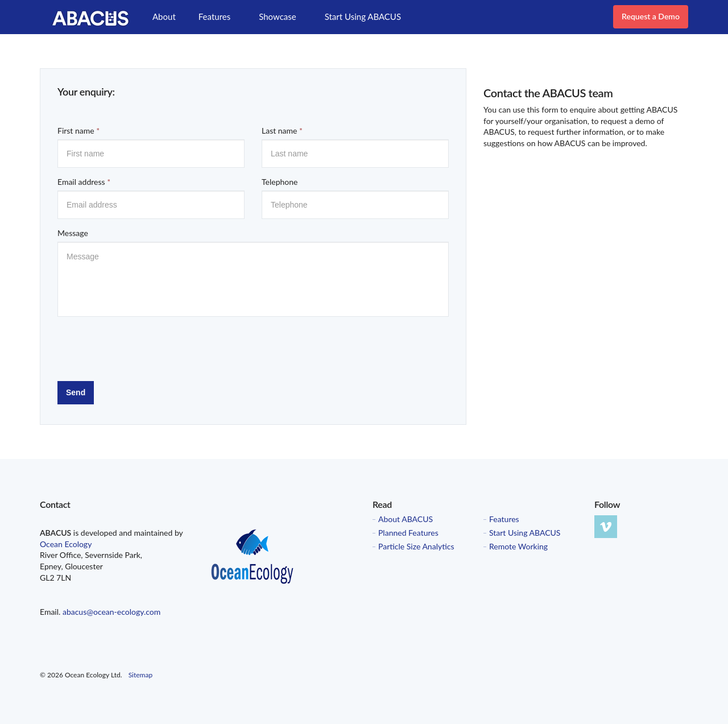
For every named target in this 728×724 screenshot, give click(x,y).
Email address (84, 182)
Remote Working (518, 547)
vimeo (606, 527)
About (164, 16)
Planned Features (408, 533)
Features (214, 16)
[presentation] (144, 347)
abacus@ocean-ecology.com (111, 612)
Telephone (280, 182)
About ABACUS (406, 519)
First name (78, 131)
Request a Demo (651, 16)
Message (73, 233)
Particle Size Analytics (416, 547)
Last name (282, 131)
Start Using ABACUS (363, 16)
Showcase (277, 16)
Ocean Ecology (66, 544)
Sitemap (141, 675)
